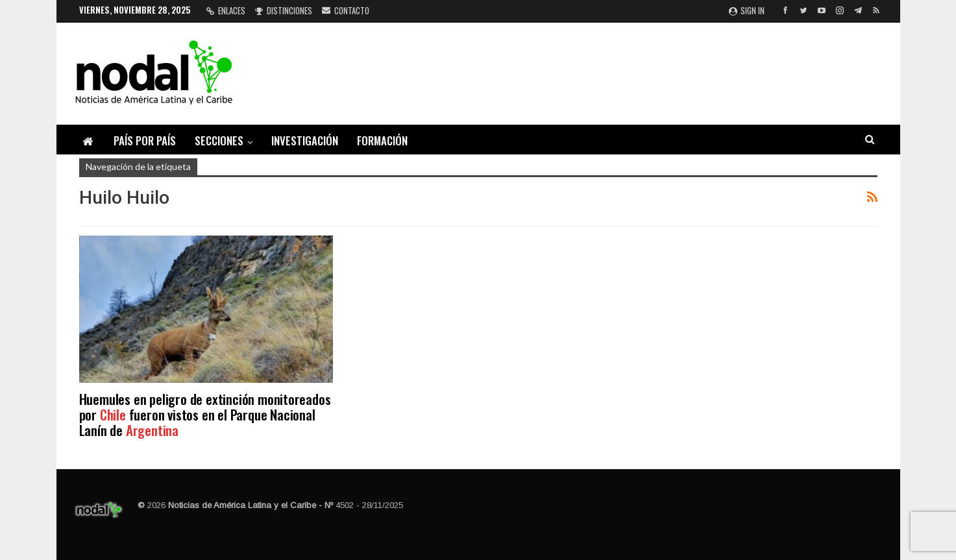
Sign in (747, 10)
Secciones (219, 140)
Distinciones (284, 10)
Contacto (346, 10)
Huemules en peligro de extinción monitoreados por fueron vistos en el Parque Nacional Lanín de (205, 414)
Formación (382, 140)
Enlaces (226, 10)
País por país (145, 140)
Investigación (305, 140)
